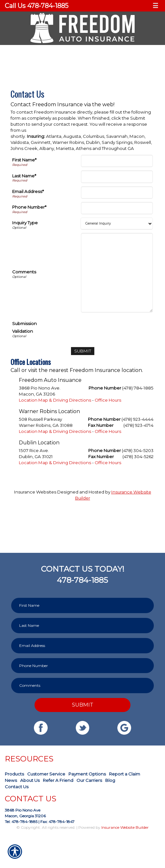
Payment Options (87, 774)
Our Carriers (89, 780)
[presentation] (104, 328)
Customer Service (46, 774)
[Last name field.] (82, 626)
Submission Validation (24, 327)
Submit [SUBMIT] (83, 705)
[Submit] (83, 351)
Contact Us (17, 787)
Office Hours (108, 400)
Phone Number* (29, 207)
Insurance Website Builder (125, 827)
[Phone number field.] (82, 666)
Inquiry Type (25, 223)
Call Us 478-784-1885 (37, 6)
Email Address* (28, 191)
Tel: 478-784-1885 (21, 822)
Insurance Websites (35, 492)
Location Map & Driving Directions (55, 400)
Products (14, 774)
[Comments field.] (82, 686)
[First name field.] (82, 605)
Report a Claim (125, 774)
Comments (24, 272)
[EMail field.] (82, 646)
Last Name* (24, 176)
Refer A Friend (58, 780)
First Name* (24, 160)
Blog (110, 780)
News (11, 780)
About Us (30, 780)
